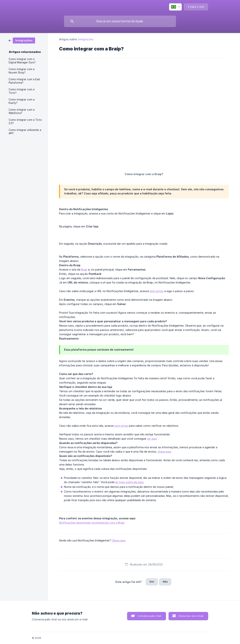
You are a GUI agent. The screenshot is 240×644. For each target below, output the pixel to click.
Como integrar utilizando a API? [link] (25, 132)
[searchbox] (120, 21)
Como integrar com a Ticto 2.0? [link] (25, 121)
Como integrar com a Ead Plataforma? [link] (24, 81)
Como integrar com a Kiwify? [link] (22, 101)
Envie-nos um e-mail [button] (191, 616)
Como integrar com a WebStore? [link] (22, 111)
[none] (175, 7)
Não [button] (165, 582)
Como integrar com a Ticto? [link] (22, 91)
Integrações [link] (86, 39)
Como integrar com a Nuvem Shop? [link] (22, 71)
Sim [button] (152, 582)
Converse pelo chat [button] (149, 616)
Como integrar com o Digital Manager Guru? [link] (22, 61)
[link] (22, 40)
